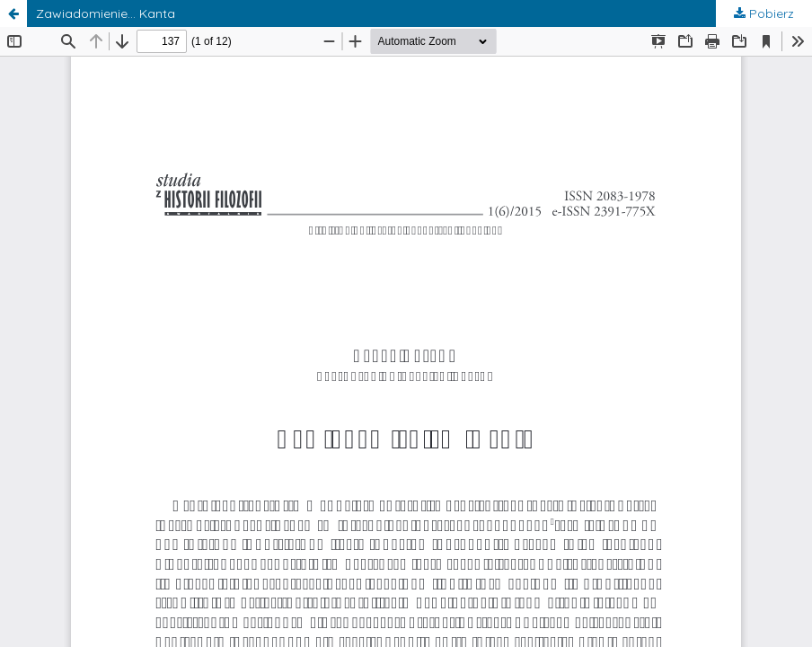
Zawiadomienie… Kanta (106, 13)
